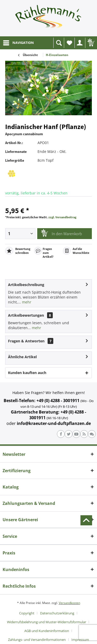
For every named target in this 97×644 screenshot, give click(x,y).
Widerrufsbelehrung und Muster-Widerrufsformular (47, 622)
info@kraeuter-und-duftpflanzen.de (54, 423)
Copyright (27, 613)
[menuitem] (18, 43)
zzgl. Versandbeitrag (62, 217)
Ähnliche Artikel (22, 357)
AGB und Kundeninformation (47, 631)
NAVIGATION (18, 42)
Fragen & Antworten (26, 341)
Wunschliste (71, 44)
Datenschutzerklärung (57, 613)
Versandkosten (69, 603)
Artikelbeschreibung (26, 285)
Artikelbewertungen (26, 315)
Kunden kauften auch (27, 373)
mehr (26, 302)
